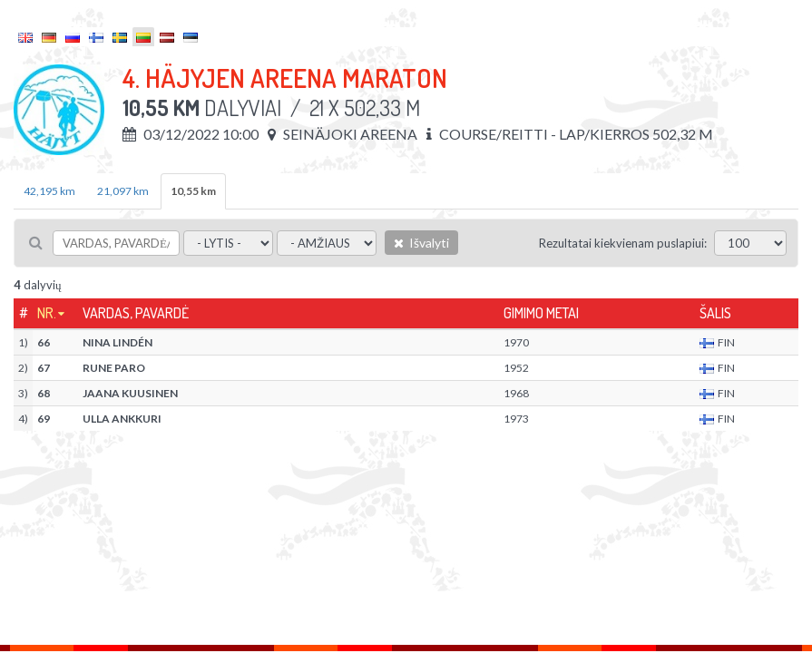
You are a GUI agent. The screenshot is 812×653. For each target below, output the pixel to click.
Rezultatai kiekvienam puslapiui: (623, 243)
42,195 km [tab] (49, 191)
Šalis (715, 313)
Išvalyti (421, 243)
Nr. (47, 313)
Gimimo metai (541, 313)
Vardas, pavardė (136, 313)
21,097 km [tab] (123, 191)
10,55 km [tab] (193, 191)
